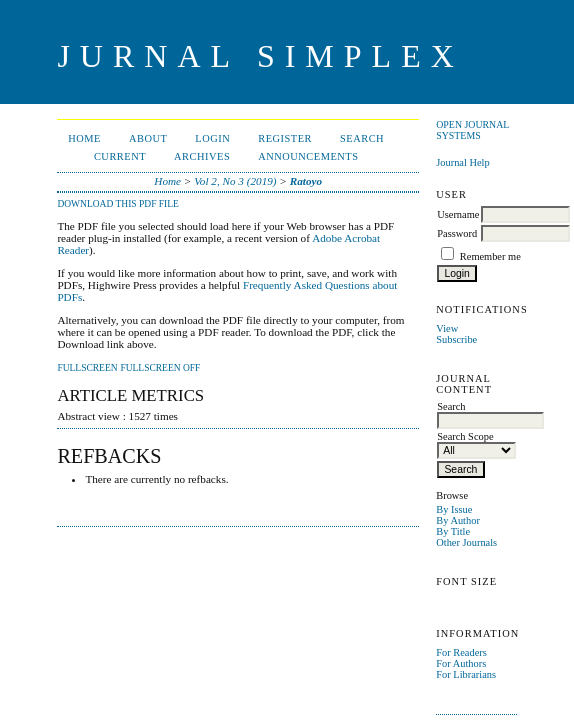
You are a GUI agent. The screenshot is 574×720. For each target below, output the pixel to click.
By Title (453, 531)
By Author (458, 520)
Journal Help (462, 162)
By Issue (454, 509)
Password (457, 233)
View (447, 328)
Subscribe (456, 339)
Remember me (490, 256)
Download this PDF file (117, 204)
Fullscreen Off (160, 368)
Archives (202, 156)
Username (458, 214)
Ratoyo (306, 181)
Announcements (308, 156)
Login (212, 138)
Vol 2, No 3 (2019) (235, 181)
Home (84, 138)
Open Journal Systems (472, 130)
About (148, 138)
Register (285, 138)
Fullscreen (87, 368)
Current (120, 156)
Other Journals (466, 542)
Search (362, 138)
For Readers (461, 652)
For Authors (461, 663)
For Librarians (466, 674)
